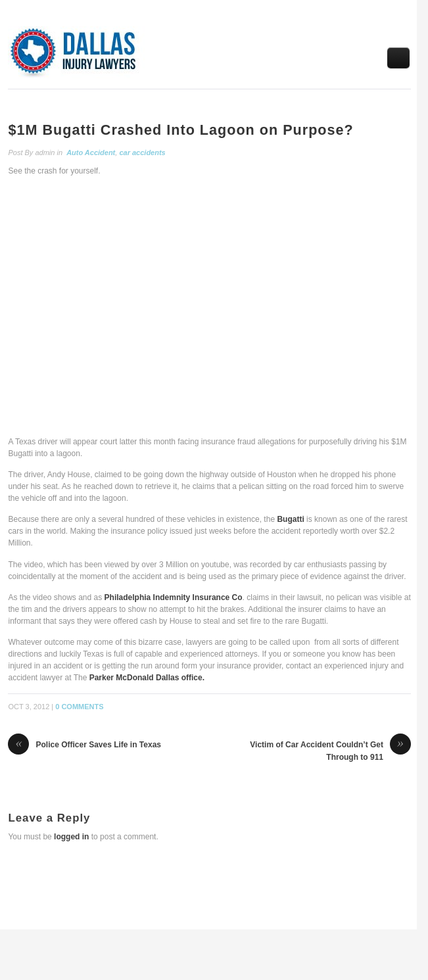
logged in (71, 837)
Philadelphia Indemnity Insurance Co (174, 597)
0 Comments (79, 707)
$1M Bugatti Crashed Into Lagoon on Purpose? (180, 130)
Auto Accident (91, 152)
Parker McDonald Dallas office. (147, 678)
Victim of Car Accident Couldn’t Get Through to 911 (330, 751)
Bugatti (290, 519)
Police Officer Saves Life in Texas (84, 745)
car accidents (142, 152)
